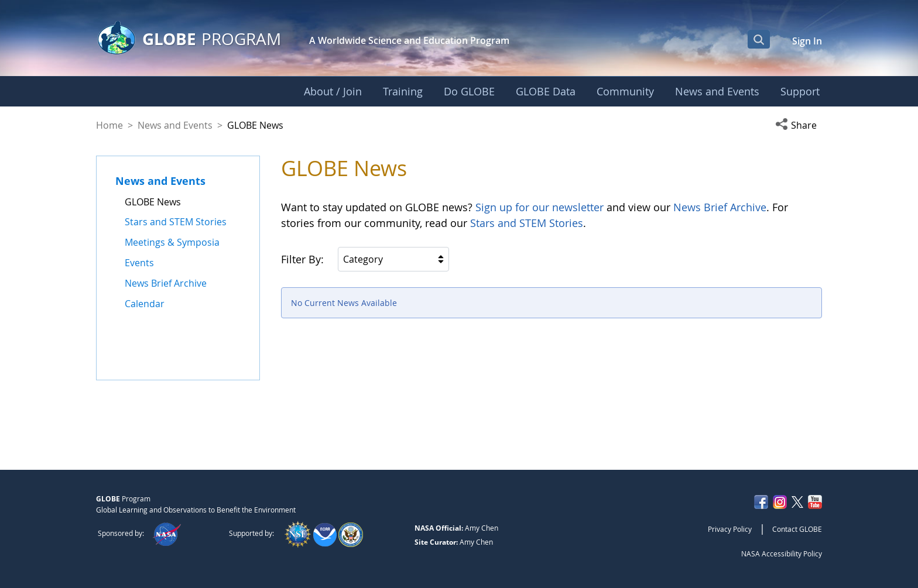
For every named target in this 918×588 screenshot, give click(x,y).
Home (109, 125)
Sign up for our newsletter (540, 207)
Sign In (807, 41)
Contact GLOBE (797, 529)
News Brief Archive (720, 207)
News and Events (175, 125)
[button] (799, 125)
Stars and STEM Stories (527, 223)
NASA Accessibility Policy (782, 553)
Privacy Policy (730, 529)
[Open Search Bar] (759, 39)
